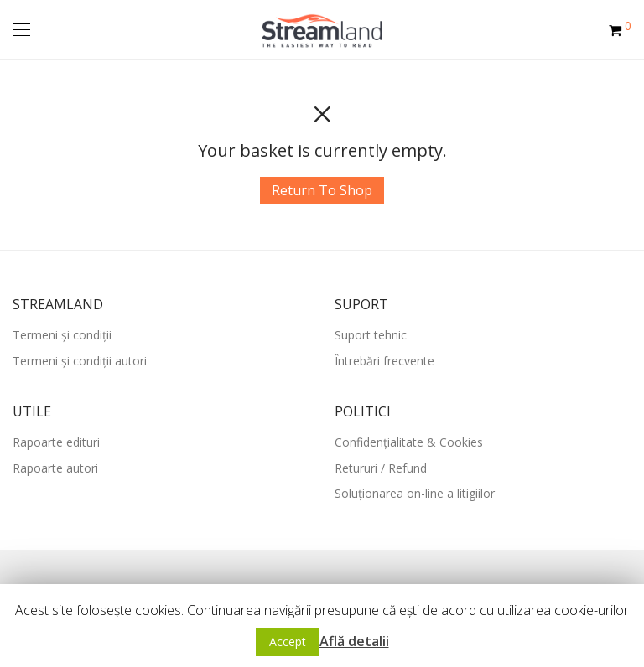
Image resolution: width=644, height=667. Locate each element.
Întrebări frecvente (384, 361)
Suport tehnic (371, 335)
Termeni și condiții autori (80, 361)
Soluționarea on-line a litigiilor (415, 493)
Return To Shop (322, 190)
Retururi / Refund (381, 468)
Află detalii (354, 641)
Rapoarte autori (55, 468)
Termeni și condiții (62, 335)
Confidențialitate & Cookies (409, 442)
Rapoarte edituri (56, 442)
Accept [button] (288, 641)
